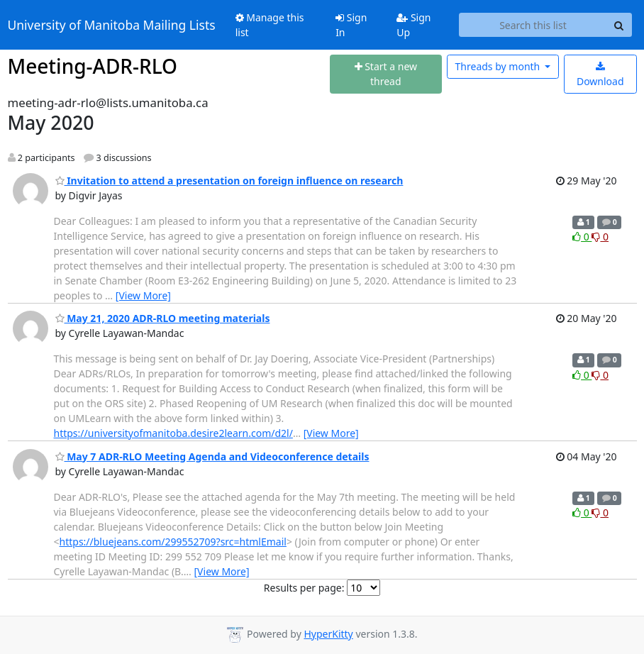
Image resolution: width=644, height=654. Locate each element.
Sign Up (413, 25)
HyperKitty (328, 634)
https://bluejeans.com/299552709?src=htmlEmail (173, 542)
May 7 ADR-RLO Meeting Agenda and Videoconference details (212, 456)
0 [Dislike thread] (600, 237)
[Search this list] (533, 25)
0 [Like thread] (582, 237)
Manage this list (270, 25)
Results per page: (304, 588)
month (499, 66)
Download (600, 75)
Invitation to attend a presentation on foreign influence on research (229, 181)
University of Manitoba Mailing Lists (112, 25)
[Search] (619, 25)
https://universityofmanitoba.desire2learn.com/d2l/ (173, 433)
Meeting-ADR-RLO (93, 66)
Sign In (351, 25)
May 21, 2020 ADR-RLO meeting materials (163, 318)
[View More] (143, 295)
